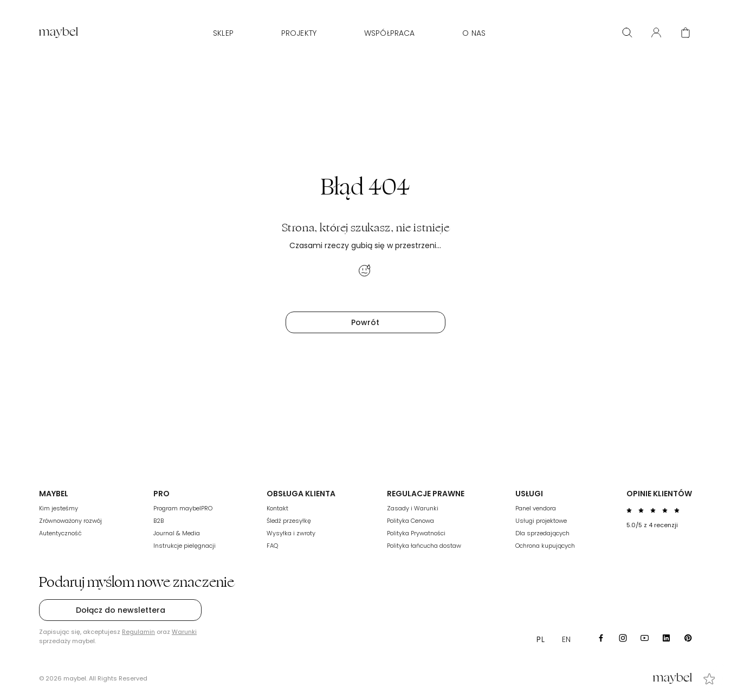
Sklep (223, 33)
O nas (474, 33)
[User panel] (656, 33)
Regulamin (138, 632)
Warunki (184, 632)
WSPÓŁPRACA (389, 33)
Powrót (365, 322)
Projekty (299, 33)
